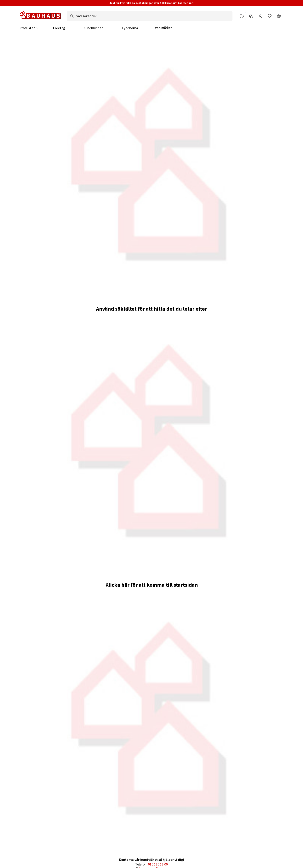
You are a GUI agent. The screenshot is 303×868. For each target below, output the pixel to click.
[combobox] (150, 16)
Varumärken (164, 28)
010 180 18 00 (158, 864)
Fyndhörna (130, 28)
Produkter (27, 28)
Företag (59, 28)
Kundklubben (94, 28)
